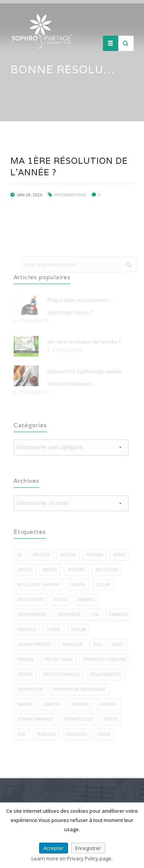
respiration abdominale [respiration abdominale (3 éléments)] (82, 689)
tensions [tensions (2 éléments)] (48, 734)
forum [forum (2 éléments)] (81, 629)
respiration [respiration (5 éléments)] (32, 689)
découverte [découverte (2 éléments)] (33, 600)
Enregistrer (88, 848)
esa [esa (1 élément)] (97, 614)
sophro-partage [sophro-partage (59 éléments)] (37, 719)
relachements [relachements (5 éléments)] (108, 674)
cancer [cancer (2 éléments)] (80, 585)
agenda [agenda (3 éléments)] (97, 555)
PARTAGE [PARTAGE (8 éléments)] (28, 659)
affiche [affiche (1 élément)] (70, 555)
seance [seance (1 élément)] (27, 704)
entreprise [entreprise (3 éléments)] (71, 614)
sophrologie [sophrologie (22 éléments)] (80, 719)
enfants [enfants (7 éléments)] (88, 600)
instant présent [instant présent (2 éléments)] (36, 644)
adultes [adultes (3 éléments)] (43, 555)
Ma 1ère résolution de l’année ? (86, 342)
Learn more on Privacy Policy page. (72, 858)
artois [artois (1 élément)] (52, 570)
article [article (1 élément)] (27, 570)
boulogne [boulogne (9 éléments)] (109, 570)
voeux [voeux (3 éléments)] (106, 734)
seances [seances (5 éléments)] (54, 704)
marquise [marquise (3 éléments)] (74, 644)
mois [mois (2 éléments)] (120, 644)
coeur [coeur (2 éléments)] (105, 585)
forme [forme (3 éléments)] (56, 629)
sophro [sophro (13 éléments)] (111, 704)
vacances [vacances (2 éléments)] (79, 734)
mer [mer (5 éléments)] (100, 644)
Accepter (54, 848)
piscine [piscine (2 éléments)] (27, 674)
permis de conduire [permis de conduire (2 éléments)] (107, 659)
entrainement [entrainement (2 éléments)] (34, 614)
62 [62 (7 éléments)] (22, 555)
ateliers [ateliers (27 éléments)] (78, 570)
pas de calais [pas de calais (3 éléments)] (61, 659)
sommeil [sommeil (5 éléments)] (82, 704)
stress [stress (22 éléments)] (113, 719)
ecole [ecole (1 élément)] (63, 600)
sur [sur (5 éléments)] (24, 734)
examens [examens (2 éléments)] (120, 614)
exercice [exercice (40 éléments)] (29, 629)
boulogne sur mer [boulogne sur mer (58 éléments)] (40, 585)
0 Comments (34, 321)
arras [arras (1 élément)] (122, 555)
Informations (70, 195)
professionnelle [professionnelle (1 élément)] (64, 674)
